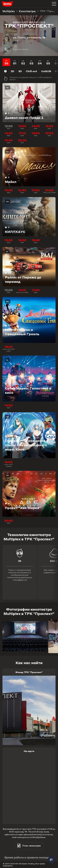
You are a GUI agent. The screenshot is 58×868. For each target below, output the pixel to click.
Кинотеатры (27, 11)
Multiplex (9, 11)
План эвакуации (29, 846)
